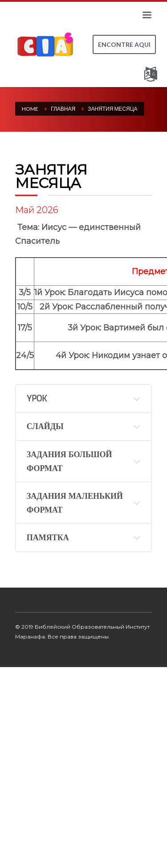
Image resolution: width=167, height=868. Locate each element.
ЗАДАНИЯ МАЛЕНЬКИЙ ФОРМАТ (75, 503)
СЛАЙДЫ (45, 426)
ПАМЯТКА (48, 538)
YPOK (37, 399)
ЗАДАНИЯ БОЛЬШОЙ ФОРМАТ (69, 461)
